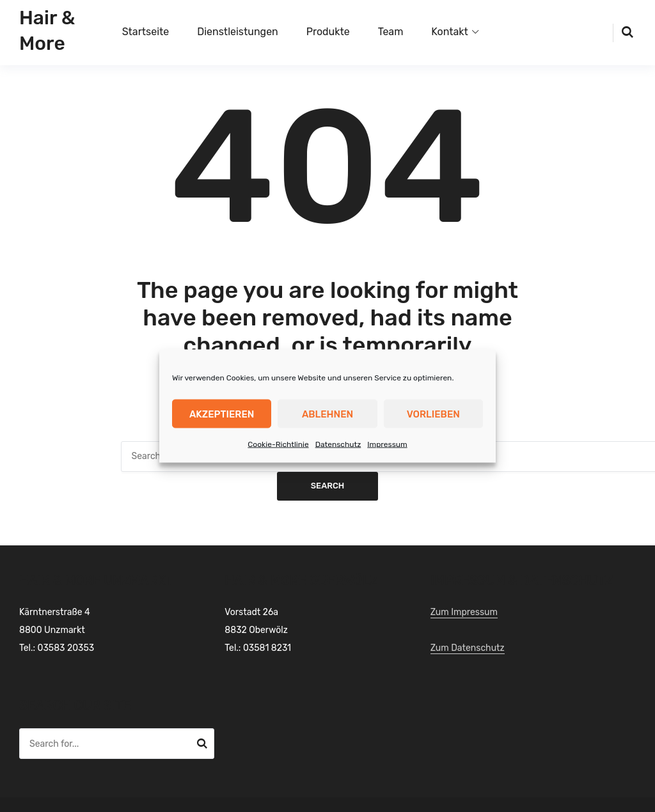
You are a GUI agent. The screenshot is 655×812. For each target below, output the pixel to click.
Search (328, 486)
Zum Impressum (464, 612)
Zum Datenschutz (468, 648)
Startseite (146, 32)
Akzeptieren (222, 414)
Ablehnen (327, 414)
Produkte (328, 32)
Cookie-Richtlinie (278, 444)
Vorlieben (433, 414)
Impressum (387, 444)
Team (391, 32)
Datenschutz (338, 444)
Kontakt (450, 32)
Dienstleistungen (238, 32)
